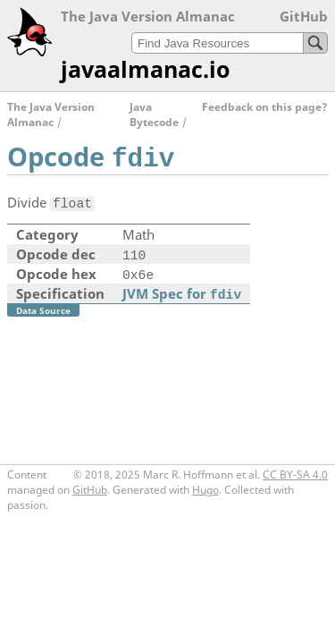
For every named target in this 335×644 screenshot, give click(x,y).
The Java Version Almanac (51, 114)
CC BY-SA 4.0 (295, 475)
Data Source (43, 310)
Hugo (205, 490)
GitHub (304, 16)
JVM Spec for (182, 293)
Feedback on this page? (265, 107)
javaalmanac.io (145, 69)
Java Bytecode (154, 114)
